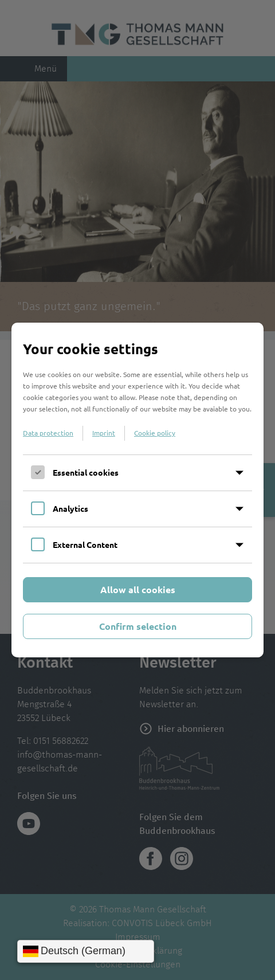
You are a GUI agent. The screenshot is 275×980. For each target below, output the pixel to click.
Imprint (104, 433)
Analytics (70, 508)
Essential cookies (86, 472)
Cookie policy (155, 433)
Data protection (48, 433)
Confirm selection (138, 626)
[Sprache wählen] (86, 951)
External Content (85, 544)
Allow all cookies (138, 589)
